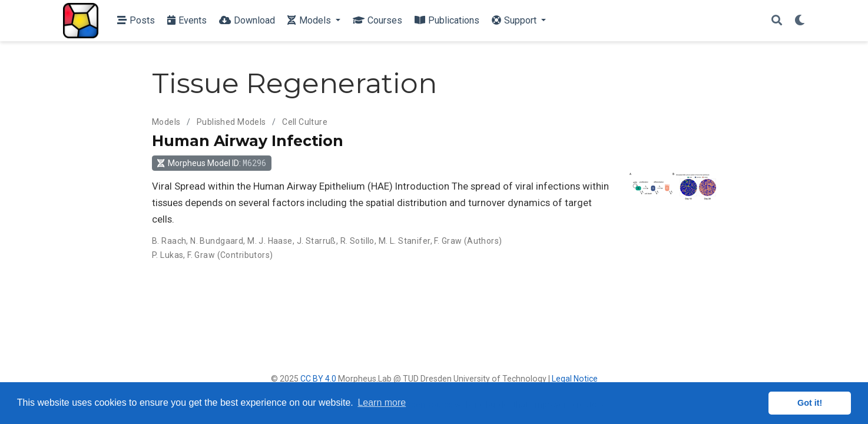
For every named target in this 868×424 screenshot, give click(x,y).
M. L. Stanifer (405, 241)
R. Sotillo (357, 241)
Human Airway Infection (248, 141)
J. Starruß (317, 241)
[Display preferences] (800, 21)
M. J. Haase (270, 241)
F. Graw (448, 241)
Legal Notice (575, 379)
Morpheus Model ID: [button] (211, 163)
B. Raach (169, 241)
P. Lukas (168, 255)
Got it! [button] (810, 403)
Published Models (231, 122)
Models (166, 122)
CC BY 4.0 (318, 379)
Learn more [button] (382, 403)
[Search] (777, 21)
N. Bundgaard (217, 241)
